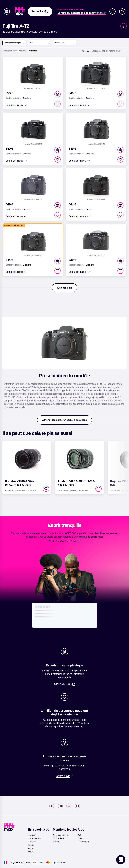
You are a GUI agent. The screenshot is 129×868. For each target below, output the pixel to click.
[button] (58, 94)
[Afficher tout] (33, 51)
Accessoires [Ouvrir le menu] (65, 43)
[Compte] (112, 11)
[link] (20, 11)
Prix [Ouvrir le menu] (40, 43)
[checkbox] (58, 104)
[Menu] (7, 11)
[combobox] (40, 11)
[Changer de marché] (17, 863)
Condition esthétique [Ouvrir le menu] (14, 43)
